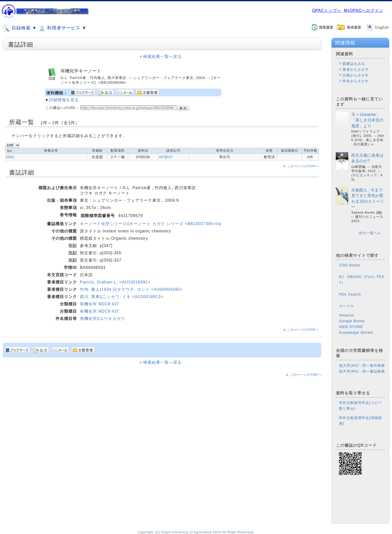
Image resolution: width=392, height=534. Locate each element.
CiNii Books (350, 265)
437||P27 (166, 157)
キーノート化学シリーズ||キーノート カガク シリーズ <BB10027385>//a (151, 224)
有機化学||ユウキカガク (103, 319)
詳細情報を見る (64, 100)
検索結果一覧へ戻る (162, 56)
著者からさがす (356, 69)
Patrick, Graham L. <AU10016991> (115, 282)
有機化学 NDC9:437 (100, 311)
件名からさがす (356, 81)
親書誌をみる (354, 64)
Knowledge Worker (356, 333)
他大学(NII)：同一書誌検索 (362, 371)
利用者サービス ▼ (62, 28)
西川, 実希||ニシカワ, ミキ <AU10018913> (122, 297)
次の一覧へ (368, 233)
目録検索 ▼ (19, 28)
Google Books (352, 321)
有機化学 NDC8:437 (100, 304)
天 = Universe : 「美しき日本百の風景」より (367, 120)
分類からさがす (356, 75)
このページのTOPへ (303, 166)
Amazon (346, 315)
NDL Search (350, 294)
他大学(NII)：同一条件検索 (362, 365)
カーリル (347, 306)
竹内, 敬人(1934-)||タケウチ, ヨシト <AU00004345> (131, 289)
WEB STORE (351, 327)
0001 (10, 157)
